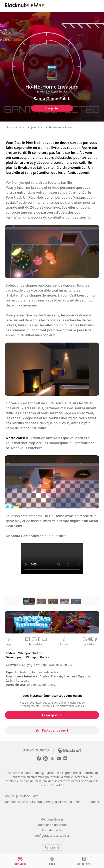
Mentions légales (52, 819)
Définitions (12, 802)
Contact (94, 802)
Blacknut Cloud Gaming (37, 802)
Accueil (10, 796)
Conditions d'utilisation (52, 825)
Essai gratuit (52, 108)
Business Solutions (68, 802)
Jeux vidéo (23, 796)
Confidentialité (52, 830)
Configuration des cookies (52, 836)
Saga (35, 796)
